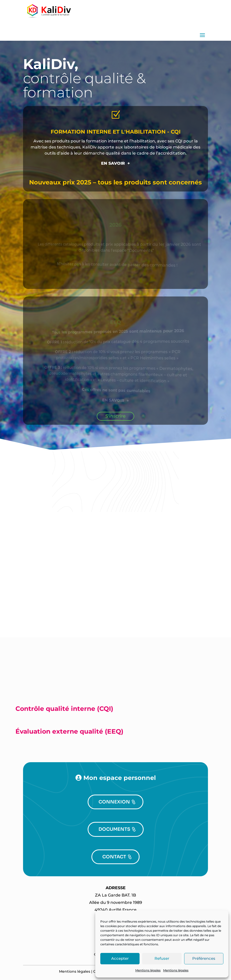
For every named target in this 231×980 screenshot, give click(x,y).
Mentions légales (148, 970)
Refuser (162, 958)
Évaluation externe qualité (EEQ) (69, 731)
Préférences (204, 958)
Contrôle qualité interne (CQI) (64, 709)
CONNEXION (114, 802)
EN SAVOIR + (115, 163)
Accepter (120, 958)
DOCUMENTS (114, 829)
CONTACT (114, 857)
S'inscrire (115, 416)
